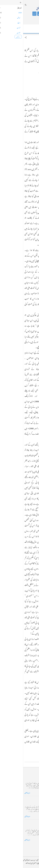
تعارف (27, 14)
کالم (22, 14)
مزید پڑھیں (4, 792)
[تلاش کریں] (3, 5)
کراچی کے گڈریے (32, 775)
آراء (11, 14)
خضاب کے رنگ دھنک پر (30, 799)
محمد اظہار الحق (19, 8)
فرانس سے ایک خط (31, 822)
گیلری (19, 19)
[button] (3, 37)
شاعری (17, 14)
